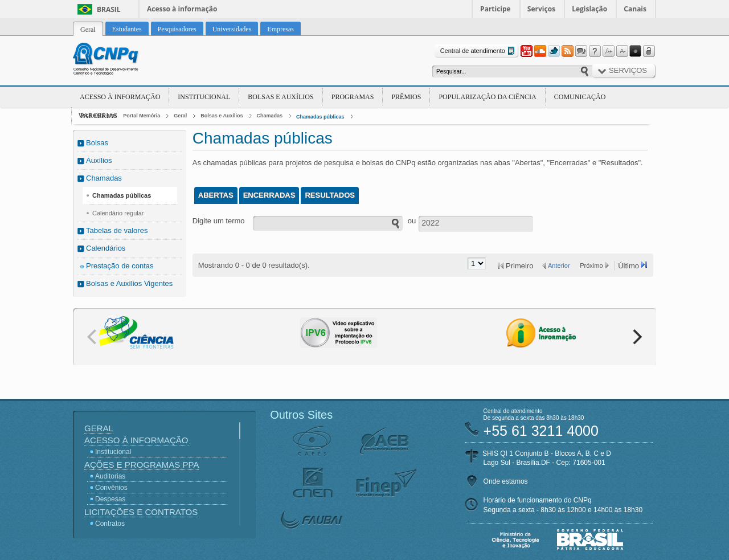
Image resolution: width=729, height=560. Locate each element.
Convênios (111, 488)
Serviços (541, 9)
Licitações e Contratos (141, 512)
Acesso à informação (182, 9)
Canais (635, 9)
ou (412, 221)
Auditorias (110, 476)
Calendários (106, 248)
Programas (353, 97)
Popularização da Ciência (487, 97)
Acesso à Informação (120, 97)
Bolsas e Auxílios (280, 97)
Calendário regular (118, 213)
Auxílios (99, 160)
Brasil (109, 9)
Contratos (110, 524)
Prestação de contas (120, 266)
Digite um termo (219, 221)
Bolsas (97, 143)
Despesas (110, 499)
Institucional (204, 97)
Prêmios (406, 97)
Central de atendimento (479, 51)
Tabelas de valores (117, 230)
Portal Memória (142, 116)
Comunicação (580, 97)
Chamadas (270, 116)
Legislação (589, 9)
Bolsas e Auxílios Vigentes (129, 283)
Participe (495, 9)
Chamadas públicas (320, 117)
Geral (180, 116)
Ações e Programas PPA (142, 465)
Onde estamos (506, 481)
